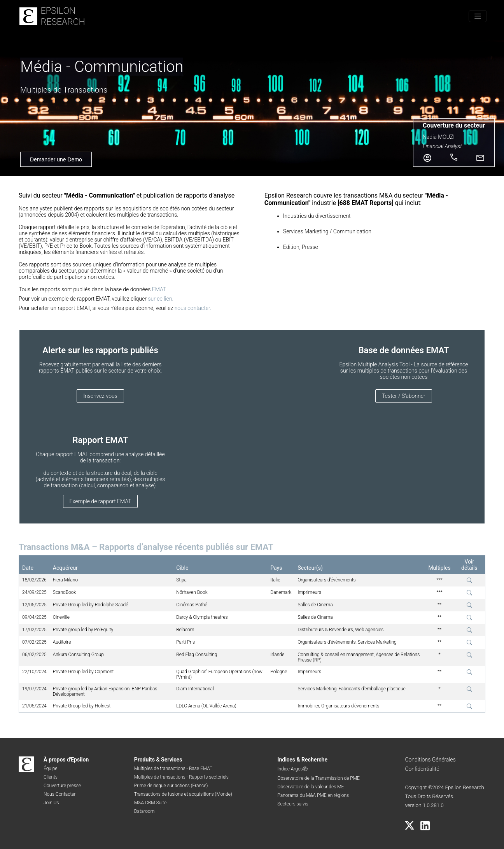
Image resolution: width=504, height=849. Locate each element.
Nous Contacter (60, 794)
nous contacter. (193, 308)
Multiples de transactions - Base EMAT (173, 768)
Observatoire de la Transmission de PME (318, 778)
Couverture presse (62, 786)
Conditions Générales (430, 760)
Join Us (51, 803)
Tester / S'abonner (404, 396)
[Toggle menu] (478, 16)
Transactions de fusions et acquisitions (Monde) (183, 794)
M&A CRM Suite (150, 803)
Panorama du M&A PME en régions (313, 795)
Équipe (51, 768)
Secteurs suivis (293, 804)
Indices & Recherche (302, 760)
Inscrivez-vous (100, 396)
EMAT (159, 289)
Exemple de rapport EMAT (101, 501)
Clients (51, 777)
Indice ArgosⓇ (292, 769)
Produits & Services (158, 760)
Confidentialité (422, 769)
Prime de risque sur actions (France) (171, 786)
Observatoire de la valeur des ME (311, 787)
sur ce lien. (160, 299)
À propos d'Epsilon (66, 760)
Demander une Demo (56, 159)
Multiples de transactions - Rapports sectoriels (181, 777)
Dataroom (144, 811)
